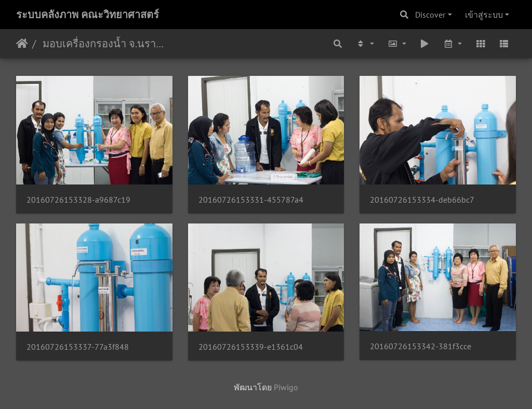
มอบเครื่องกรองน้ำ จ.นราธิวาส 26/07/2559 (104, 44)
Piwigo (286, 387)
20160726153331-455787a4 (251, 200)
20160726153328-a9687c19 (78, 200)
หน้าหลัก (22, 44)
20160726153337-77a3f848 (78, 347)
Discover (430, 15)
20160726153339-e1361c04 (251, 347)
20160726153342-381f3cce (421, 346)
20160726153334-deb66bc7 (422, 200)
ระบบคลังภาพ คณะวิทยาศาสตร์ (88, 15)
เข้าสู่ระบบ (484, 15)
